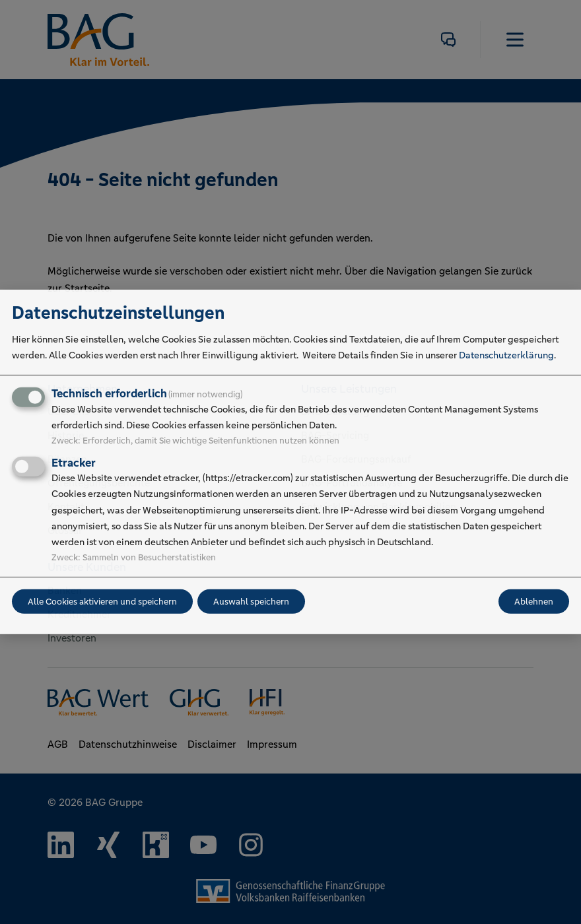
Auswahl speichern (251, 602)
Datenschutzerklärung (506, 355)
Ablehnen (534, 602)
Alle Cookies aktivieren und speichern (102, 602)
